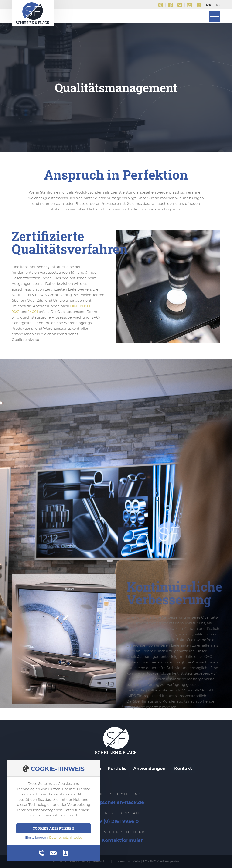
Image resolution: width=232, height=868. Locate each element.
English (218, 5)
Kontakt (183, 769)
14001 (33, 312)
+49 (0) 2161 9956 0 (116, 822)
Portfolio (117, 769)
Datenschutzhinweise (66, 838)
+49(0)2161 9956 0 (180, 5)
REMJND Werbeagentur (161, 862)
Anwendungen (149, 769)
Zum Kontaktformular (116, 840)
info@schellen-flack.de (189, 5)
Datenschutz (100, 862)
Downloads (199, 5)
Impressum (121, 862)
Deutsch (209, 5)
